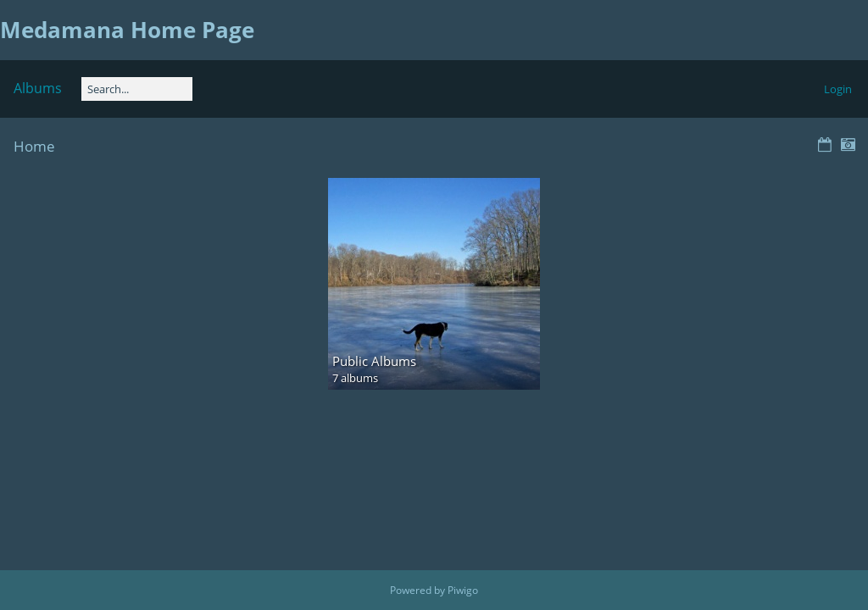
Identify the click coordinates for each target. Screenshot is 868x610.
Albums (38, 88)
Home (34, 146)
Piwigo (463, 590)
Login (838, 89)
